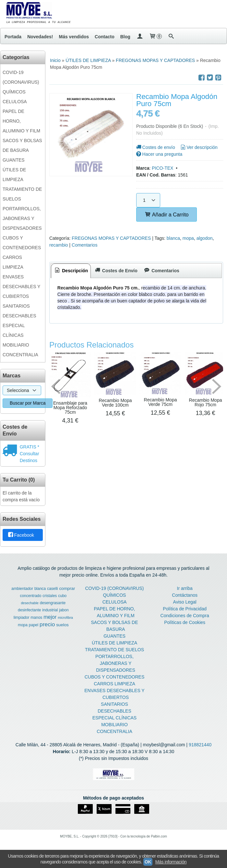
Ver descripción (199, 147)
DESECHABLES (19, 316)
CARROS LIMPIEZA (13, 262)
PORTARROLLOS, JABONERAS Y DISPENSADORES (22, 218)
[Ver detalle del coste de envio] (11, 451)
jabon (64, 610)
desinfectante (29, 610)
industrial (50, 610)
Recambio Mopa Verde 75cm (161, 402)
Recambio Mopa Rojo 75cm (206, 402)
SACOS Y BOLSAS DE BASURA (22, 145)
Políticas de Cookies (185, 622)
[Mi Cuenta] (140, 37)
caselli (52, 589)
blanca (173, 238)
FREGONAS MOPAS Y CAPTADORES (111, 238)
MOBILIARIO (16, 345)
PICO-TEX (162, 168)
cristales (50, 596)
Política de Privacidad (185, 609)
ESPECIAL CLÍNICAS (14, 330)
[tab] (71, 271)
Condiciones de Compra (185, 616)
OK (148, 862)
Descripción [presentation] (71, 271)
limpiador (22, 617)
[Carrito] (155, 37)
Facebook (21, 535)
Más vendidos (74, 37)
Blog (125, 37)
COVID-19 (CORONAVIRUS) (21, 77)
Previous (56, 386)
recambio (59, 245)
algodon (205, 238)
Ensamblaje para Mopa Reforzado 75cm (70, 408)
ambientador (22, 589)
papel (34, 625)
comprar (67, 588)
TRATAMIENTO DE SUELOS (22, 194)
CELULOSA (15, 102)
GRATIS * (30, 447)
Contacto (105, 37)
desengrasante (53, 603)
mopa (188, 238)
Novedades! (40, 37)
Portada (13, 37)
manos (36, 617)
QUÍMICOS (14, 92)
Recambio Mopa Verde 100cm (115, 403)
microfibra (65, 617)
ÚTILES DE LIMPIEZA (14, 175)
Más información (171, 862)
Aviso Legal (185, 602)
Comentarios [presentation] (161, 271)
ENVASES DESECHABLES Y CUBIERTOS (21, 287)
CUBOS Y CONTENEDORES (22, 243)
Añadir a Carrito (167, 214)
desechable (30, 603)
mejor (50, 617)
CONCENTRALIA (20, 355)
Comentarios (84, 245)
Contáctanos (185, 595)
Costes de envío (155, 147)
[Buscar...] (171, 37)
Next (217, 386)
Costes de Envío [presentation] (115, 271)
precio (47, 624)
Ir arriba (185, 588)
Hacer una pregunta (159, 154)
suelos (62, 625)
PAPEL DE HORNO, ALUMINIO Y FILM (21, 121)
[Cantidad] (148, 200)
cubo (62, 596)
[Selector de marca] (22, 390)
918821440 (200, 745)
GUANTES (14, 160)
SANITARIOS (16, 306)
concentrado (30, 596)
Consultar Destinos (30, 457)
